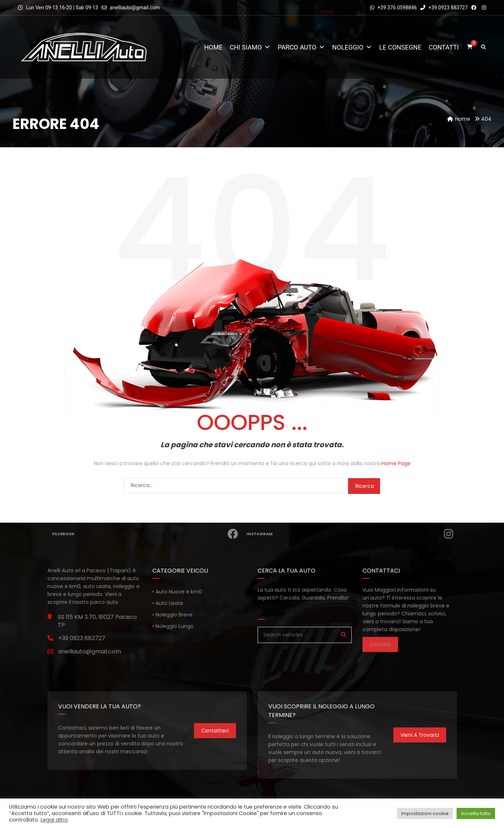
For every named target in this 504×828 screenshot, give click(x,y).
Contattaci (215, 731)
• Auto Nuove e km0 (177, 592)
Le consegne (401, 47)
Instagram (352, 534)
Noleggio (352, 47)
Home (213, 47)
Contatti (444, 47)
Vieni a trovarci (420, 735)
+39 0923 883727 (444, 8)
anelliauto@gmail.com (135, 8)
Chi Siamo (250, 47)
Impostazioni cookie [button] (425, 813)
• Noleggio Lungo (173, 626)
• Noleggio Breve (172, 615)
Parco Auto (301, 47)
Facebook (148, 534)
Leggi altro (54, 820)
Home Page (396, 463)
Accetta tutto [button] (476, 813)
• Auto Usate (168, 603)
